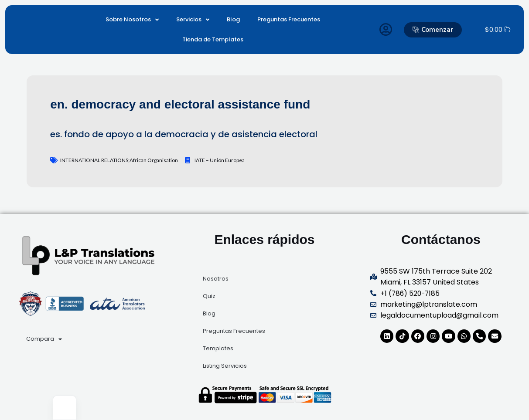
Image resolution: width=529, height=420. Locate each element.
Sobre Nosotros (132, 20)
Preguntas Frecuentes (289, 19)
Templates (218, 348)
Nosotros (216, 279)
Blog (233, 19)
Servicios (193, 20)
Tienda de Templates (213, 39)
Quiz (209, 296)
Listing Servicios (225, 366)
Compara (44, 339)
